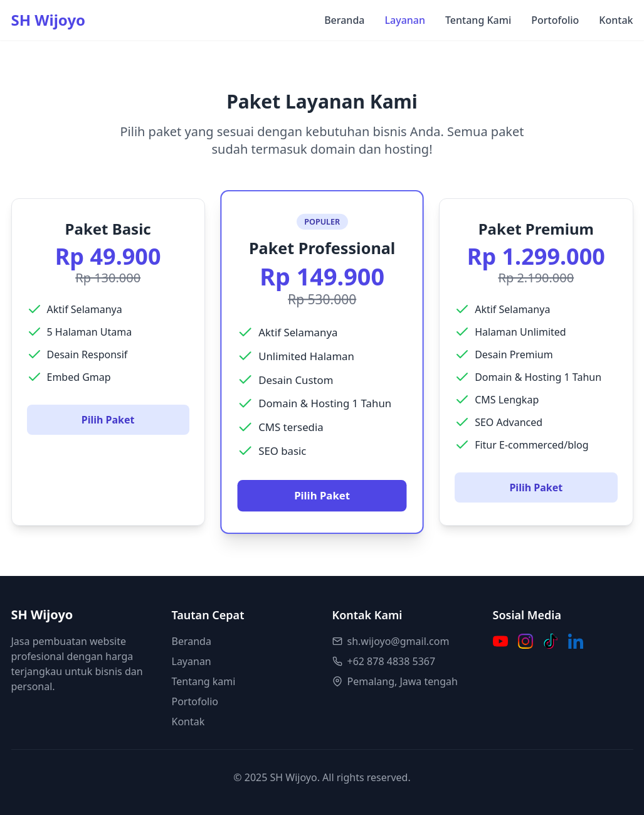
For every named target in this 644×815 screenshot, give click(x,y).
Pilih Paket (108, 420)
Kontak (616, 20)
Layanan (405, 20)
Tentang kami (204, 681)
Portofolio (555, 20)
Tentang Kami (478, 20)
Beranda (344, 20)
